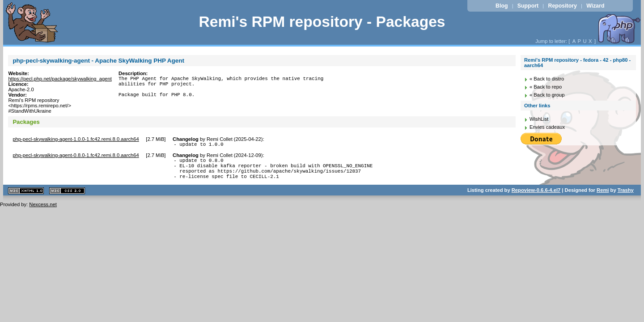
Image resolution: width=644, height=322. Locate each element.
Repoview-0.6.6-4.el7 (536, 197)
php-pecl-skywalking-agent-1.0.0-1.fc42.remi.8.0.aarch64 (76, 139)
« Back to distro (547, 79)
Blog (502, 6)
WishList (539, 119)
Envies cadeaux (547, 127)
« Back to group (547, 95)
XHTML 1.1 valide (26, 197)
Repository (563, 6)
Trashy (626, 197)
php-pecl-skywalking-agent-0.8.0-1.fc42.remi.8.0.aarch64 (76, 157)
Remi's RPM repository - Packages (322, 22)
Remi (603, 197)
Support (528, 6)
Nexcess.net (43, 211)
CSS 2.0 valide (67, 197)
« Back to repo (546, 87)
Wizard (595, 6)
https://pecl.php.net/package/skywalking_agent (60, 79)
